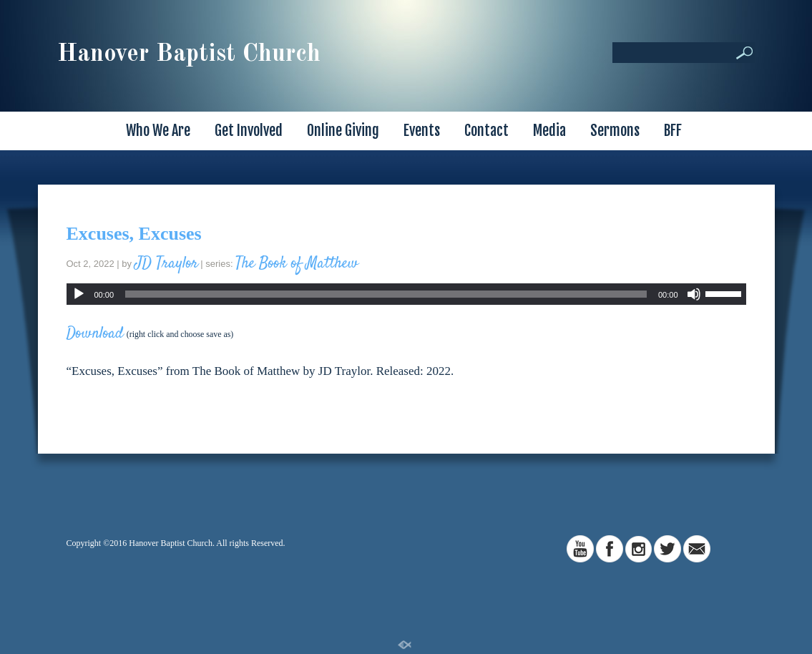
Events (422, 131)
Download (95, 333)
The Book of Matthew (297, 263)
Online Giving (343, 131)
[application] (406, 294)
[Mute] (694, 294)
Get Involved (249, 131)
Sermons (615, 131)
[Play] (79, 294)
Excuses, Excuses (134, 234)
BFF (673, 131)
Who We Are (158, 131)
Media (549, 131)
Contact (486, 131)
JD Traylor (166, 263)
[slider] (386, 294)
